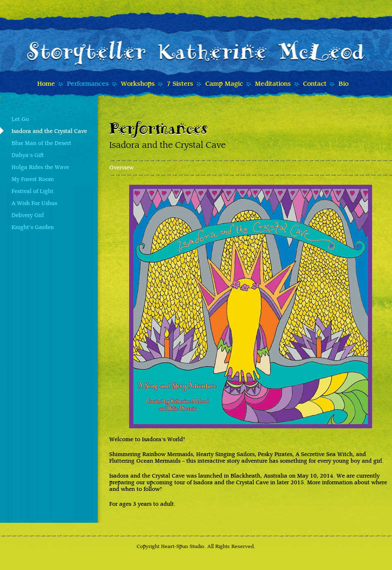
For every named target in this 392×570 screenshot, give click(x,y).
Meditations (273, 84)
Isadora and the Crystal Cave (49, 132)
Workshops (138, 84)
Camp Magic (224, 84)
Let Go (20, 120)
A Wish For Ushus (34, 204)
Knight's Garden (33, 228)
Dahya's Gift (28, 156)
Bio (344, 84)
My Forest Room (33, 180)
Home (46, 84)
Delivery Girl (28, 216)
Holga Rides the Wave (40, 168)
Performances (88, 84)
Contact (315, 84)
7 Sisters (180, 84)
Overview (121, 168)
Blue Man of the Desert (41, 144)
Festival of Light (32, 192)
